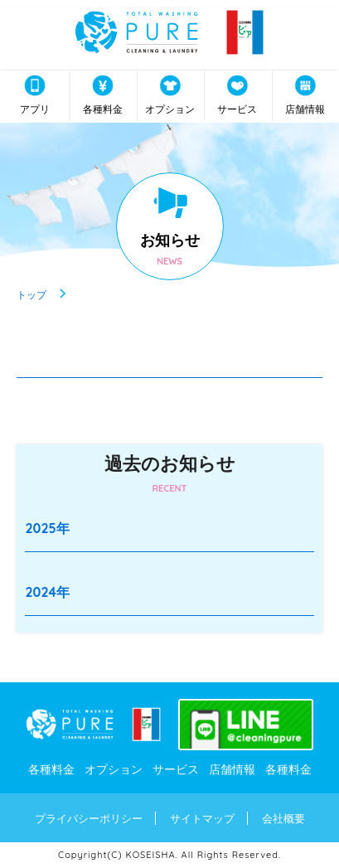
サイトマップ (202, 818)
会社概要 (283, 818)
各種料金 (103, 95)
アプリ (35, 95)
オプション (170, 95)
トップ (31, 294)
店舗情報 (305, 95)
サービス (237, 95)
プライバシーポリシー (89, 818)
